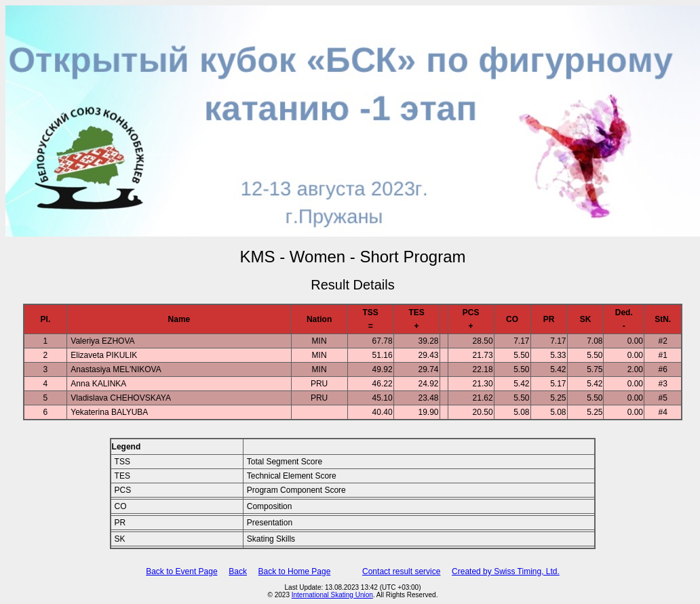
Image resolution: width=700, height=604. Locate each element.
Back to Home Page (295, 571)
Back (238, 571)
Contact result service (401, 571)
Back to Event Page (181, 571)
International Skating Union (332, 595)
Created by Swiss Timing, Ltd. (506, 571)
